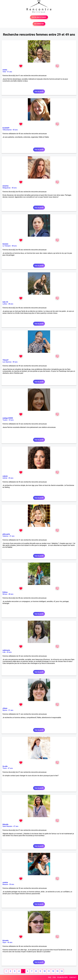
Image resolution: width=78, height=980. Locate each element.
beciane (5, 244)
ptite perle (6, 534)
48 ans (14, 246)
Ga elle (5, 766)
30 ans (12, 884)
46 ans (10, 942)
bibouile (5, 824)
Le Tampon (7, 246)
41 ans (10, 72)
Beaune (5, 884)
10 (44, 971)
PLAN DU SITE (63, 977)
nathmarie (6, 650)
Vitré (4, 72)
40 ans (15, 130)
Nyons (5, 710)
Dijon (4, 942)
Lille (4, 652)
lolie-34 (5, 302)
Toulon (5, 420)
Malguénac (7, 188)
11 (49, 971)
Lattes (5, 304)
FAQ (50, 977)
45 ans (11, 478)
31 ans (11, 710)
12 (53, 971)
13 (57, 971)
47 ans (10, 768)
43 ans (9, 652)
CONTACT (73, 977)
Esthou (5, 592)
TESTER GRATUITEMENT (39, 17)
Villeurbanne (7, 130)
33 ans (11, 420)
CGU (54, 977)
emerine (5, 186)
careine (5, 882)
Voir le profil (39, 91)
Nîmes (5, 594)
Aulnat (5, 478)
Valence (5, 536)
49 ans (15, 362)
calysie (5, 476)
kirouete (5, 940)
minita (5, 70)
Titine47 (6, 360)
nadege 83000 (8, 418)
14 (62, 971)
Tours (5, 768)
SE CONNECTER (39, 24)
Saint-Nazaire (7, 826)
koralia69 (6, 128)
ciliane (5, 708)
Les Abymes (7, 362)
